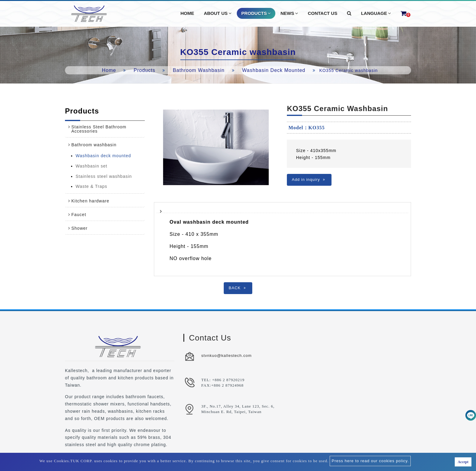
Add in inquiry (308, 180)
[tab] (105, 129)
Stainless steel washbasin (104, 176)
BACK (237, 288)
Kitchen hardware (90, 201)
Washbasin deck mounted (274, 70)
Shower (79, 228)
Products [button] (256, 13)
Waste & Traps (91, 186)
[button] (349, 13)
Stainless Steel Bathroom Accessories (99, 129)
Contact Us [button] (323, 13)
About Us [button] (218, 13)
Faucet (79, 215)
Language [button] (376, 13)
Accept (463, 462)
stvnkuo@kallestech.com (226, 356)
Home (109, 70)
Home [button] (187, 13)
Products (144, 70)
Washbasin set (91, 166)
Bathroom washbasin (199, 70)
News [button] (289, 13)
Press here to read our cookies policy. (370, 461)
